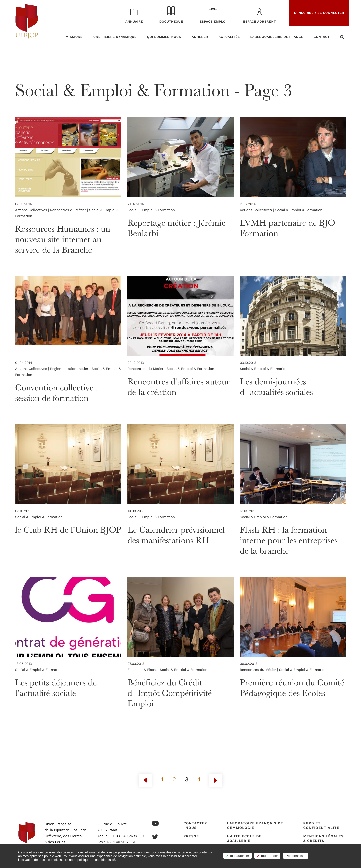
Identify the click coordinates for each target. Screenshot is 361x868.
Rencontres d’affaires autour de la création (179, 387)
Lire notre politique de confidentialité (89, 860)
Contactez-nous (195, 826)
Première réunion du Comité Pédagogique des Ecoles (292, 688)
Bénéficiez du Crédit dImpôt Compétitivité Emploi (170, 693)
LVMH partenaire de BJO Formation (288, 228)
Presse (191, 836)
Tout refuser (267, 856)
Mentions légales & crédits (323, 839)
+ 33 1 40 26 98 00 (128, 836)
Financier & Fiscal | (144, 670)
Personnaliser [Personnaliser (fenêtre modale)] (296, 856)
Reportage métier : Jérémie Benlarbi (177, 228)
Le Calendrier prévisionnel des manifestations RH (176, 535)
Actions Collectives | (33, 210)
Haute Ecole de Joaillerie (244, 839)
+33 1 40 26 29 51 (121, 842)
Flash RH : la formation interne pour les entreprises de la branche (289, 540)
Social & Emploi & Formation (151, 210)
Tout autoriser (238, 856)
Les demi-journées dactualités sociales (277, 387)
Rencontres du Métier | (70, 210)
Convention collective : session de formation (57, 393)
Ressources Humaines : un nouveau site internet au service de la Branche (63, 239)
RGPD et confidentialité (321, 826)
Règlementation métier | (71, 369)
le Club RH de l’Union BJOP (57, 535)
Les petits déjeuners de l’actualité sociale (56, 688)
